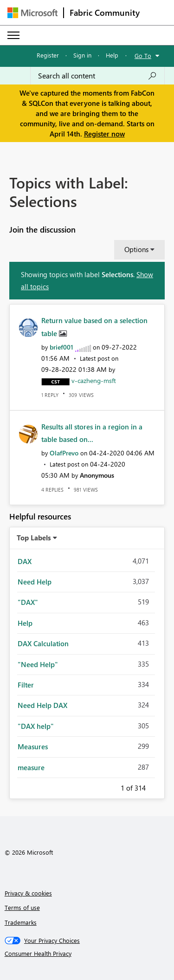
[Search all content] (97, 76)
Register (48, 55)
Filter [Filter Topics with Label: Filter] (26, 685)
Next (157, 786)
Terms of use (22, 907)
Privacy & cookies (28, 893)
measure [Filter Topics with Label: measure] (31, 767)
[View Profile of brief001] (61, 347)
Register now (104, 134)
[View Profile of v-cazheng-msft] (94, 380)
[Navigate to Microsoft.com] (32, 13)
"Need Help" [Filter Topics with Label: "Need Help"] (38, 664)
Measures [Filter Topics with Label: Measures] (33, 746)
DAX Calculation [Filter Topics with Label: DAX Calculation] (43, 643)
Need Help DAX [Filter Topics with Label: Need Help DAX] (42, 705)
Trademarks (21, 922)
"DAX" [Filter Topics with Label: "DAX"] (28, 602)
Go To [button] (143, 55)
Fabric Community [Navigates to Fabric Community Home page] (105, 13)
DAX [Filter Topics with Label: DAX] (25, 561)
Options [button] (136, 249)
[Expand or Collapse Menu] (13, 35)
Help (112, 55)
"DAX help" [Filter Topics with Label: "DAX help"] (36, 726)
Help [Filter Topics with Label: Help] (25, 623)
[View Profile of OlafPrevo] (64, 453)
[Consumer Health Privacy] (87, 954)
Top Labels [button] (34, 538)
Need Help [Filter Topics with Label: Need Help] (35, 582)
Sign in (82, 55)
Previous (110, 786)
